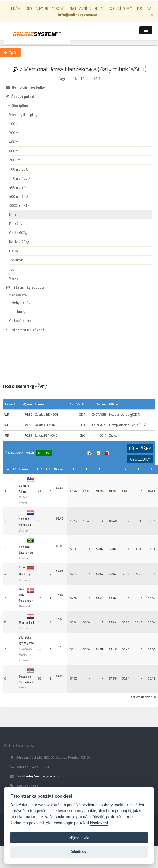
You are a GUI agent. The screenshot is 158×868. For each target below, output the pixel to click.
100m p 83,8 (19, 169)
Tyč (12, 269)
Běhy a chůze (22, 302)
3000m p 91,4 (20, 205)
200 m (14, 133)
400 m (14, 142)
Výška (14, 278)
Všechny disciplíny (23, 115)
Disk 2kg (16, 224)
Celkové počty (20, 321)
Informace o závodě (26, 330)
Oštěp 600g (18, 233)
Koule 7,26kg (19, 242)
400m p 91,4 (19, 187)
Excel (98, 453)
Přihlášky (140, 448)
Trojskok (16, 260)
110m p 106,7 (20, 178)
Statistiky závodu (25, 287)
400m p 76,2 (19, 196)
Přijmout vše (79, 838)
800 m (14, 151)
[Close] (152, 14)
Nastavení (99, 823)
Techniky (18, 312)
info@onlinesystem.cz (43, 776)
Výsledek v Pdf (107, 453)
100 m (14, 124)
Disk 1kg (16, 215)
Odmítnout (79, 852)
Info (90, 453)
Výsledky (140, 459)
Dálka (14, 251)
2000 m (15, 160)
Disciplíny (17, 106)
